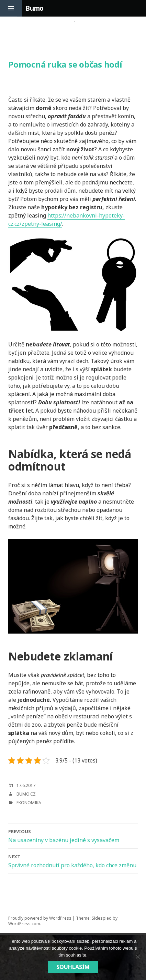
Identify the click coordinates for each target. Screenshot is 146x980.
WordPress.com (24, 924)
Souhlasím (73, 967)
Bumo (35, 8)
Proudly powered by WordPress (40, 918)
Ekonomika (29, 803)
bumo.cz (26, 794)
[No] (137, 957)
